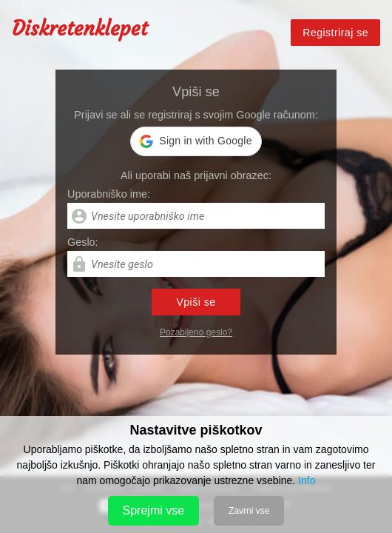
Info (307, 480)
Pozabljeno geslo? (196, 332)
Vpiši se (196, 302)
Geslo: (83, 242)
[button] (196, 141)
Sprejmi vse (154, 510)
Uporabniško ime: (109, 194)
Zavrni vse (249, 511)
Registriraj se (335, 33)
